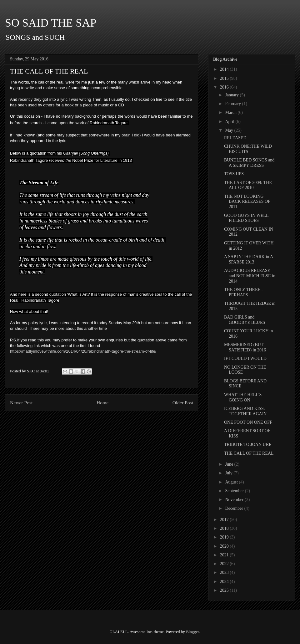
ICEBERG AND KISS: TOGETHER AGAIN (245, 411)
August (232, 482)
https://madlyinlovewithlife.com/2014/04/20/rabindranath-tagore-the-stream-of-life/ (83, 351)
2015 (225, 78)
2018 (225, 528)
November (235, 500)
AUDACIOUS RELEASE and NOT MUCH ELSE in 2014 (250, 276)
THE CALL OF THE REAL (249, 453)
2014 (225, 69)
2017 (225, 520)
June (230, 464)
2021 (225, 555)
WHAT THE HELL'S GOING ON (243, 397)
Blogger (192, 632)
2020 (225, 546)
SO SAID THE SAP (51, 23)
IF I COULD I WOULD (245, 358)
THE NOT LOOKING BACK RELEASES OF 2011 (247, 202)
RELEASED (235, 138)
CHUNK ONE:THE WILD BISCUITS (248, 149)
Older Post (183, 403)
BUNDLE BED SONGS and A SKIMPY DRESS (249, 163)
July (229, 473)
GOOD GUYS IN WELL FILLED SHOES (246, 218)
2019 (225, 537)
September (235, 491)
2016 (225, 87)
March (231, 112)
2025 (225, 590)
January (232, 95)
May (230, 130)
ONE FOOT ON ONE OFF (248, 422)
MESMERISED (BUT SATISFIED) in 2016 (245, 347)
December (235, 508)
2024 (225, 582)
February (233, 104)
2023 (225, 572)
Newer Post (21, 403)
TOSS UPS (234, 174)
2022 (225, 564)
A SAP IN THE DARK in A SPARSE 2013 (248, 259)
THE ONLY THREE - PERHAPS (243, 292)
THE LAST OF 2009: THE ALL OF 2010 (248, 185)
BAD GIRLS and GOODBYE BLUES (245, 320)
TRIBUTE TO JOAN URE (248, 445)
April (230, 122)
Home (102, 403)
